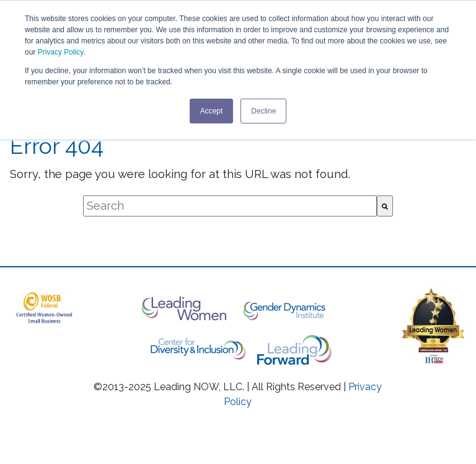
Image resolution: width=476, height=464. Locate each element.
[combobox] (230, 206)
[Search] (385, 206)
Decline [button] (263, 111)
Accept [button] (212, 111)
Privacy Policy (61, 52)
